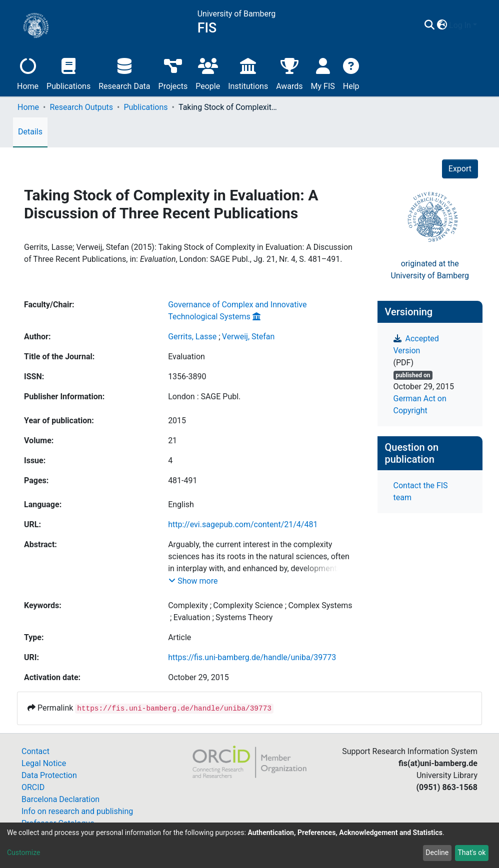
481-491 (182, 480)
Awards (289, 73)
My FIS (323, 73)
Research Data (124, 73)
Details (30, 132)
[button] (442, 25)
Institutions (248, 73)
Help (351, 73)
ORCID (33, 787)
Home (28, 73)
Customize (23, 853)
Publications (68, 73)
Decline (437, 853)
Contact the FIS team (421, 491)
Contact (35, 751)
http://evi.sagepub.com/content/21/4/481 (243, 524)
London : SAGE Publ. (204, 397)
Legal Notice (44, 763)
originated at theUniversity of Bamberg (430, 270)
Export (460, 169)
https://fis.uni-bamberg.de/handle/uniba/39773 (252, 657)
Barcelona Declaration (60, 799)
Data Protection (49, 775)
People (208, 73)
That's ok (471, 853)
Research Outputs (81, 107)
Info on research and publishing (77, 811)
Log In (460, 25)
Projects (173, 73)
